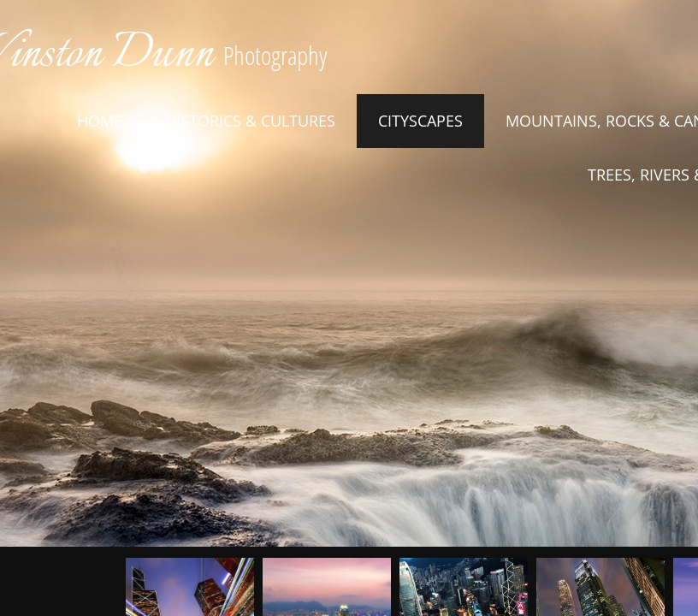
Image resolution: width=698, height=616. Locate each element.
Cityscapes (420, 121)
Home (100, 121)
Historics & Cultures (250, 121)
